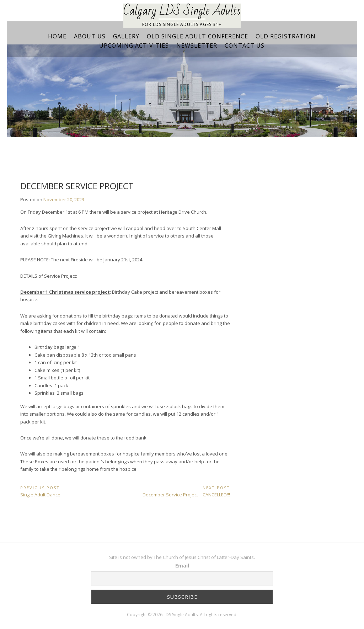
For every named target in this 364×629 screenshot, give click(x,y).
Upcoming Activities (134, 46)
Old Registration (286, 36)
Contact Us (245, 46)
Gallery (126, 36)
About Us (90, 36)
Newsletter (197, 46)
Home (57, 36)
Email (182, 566)
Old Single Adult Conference (197, 36)
